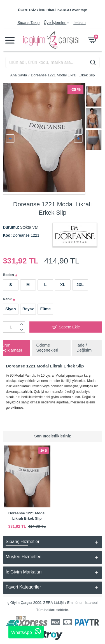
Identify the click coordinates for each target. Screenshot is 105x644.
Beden (8, 273)
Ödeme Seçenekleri (47, 345)
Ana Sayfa (19, 75)
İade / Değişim (84, 345)
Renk (7, 296)
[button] (10, 137)
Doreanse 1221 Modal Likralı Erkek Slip (27, 516)
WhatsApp (26, 631)
